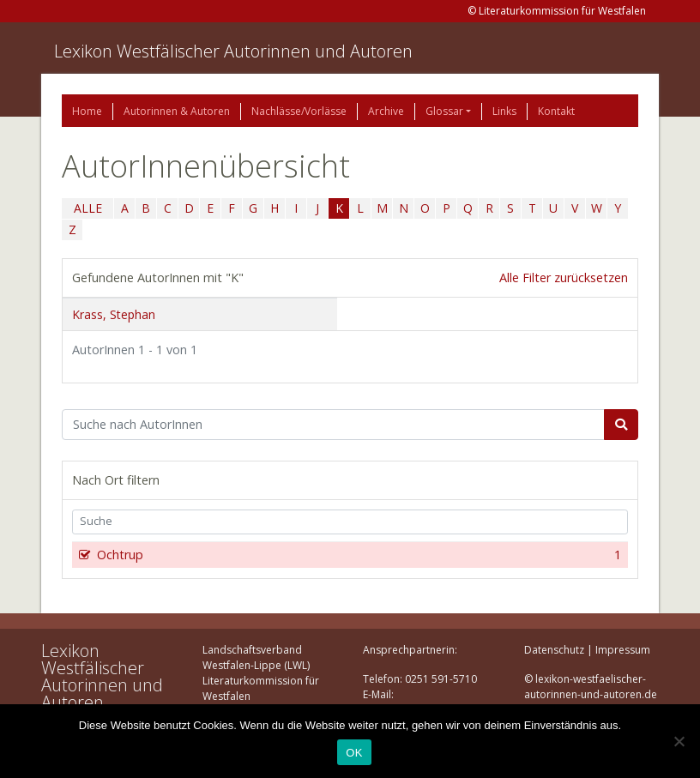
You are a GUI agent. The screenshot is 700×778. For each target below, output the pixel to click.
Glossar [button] (444, 111)
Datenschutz (554, 650)
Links (504, 111)
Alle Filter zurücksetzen (564, 277)
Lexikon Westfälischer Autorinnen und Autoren (233, 51)
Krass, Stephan (114, 314)
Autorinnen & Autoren (177, 111)
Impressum (623, 650)
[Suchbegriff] (333, 425)
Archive (386, 111)
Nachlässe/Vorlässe (299, 111)
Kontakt (556, 111)
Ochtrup (357, 555)
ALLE (88, 208)
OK (354, 753)
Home (87, 111)
